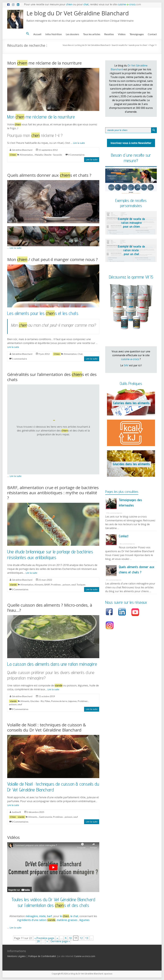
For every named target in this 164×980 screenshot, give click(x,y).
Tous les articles (92, 34)
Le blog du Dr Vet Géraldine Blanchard (78, 13)
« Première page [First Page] (44, 938)
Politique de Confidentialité (42, 956)
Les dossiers (72, 34)
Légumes (72, 701)
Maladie (39, 155)
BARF (47, 585)
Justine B (16, 812)
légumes (84, 920)
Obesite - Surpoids (53, 155)
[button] (28, 34)
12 (81, 938)
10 (70, 938)
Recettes (109, 34)
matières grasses (67, 920)
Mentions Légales (16, 956)
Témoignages (137, 34)
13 (87, 938)
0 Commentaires (20, 589)
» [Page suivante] (47, 941)
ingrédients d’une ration (32, 920)
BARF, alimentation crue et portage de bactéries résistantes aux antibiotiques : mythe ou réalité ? (53, 493)
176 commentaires (114, 513)
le (64, 916)
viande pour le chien (138, 45)
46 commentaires (127, 544)
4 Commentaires (76, 155)
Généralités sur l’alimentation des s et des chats (52, 377)
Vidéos (122, 34)
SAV (126, 365)
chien (69, 4)
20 (38, 941)
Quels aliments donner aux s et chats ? (49, 175)
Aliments (39, 585)
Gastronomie (46, 817)
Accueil (37, 34)
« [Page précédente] (57, 938)
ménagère (32, 916)
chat (86, 4)
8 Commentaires (20, 709)
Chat (80, 354)
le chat (74, 916)
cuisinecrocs (129, 4)
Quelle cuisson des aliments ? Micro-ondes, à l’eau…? (50, 608)
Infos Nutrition (54, 34)
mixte (42, 916)
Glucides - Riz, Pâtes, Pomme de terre (49, 701)
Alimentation (26, 155)
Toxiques (81, 585)
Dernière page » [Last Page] (60, 941)
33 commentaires (114, 580)
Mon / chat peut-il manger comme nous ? (52, 259)
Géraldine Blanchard (22, 150)
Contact (152, 34)
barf (49, 916)
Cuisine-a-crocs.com (85, 956)
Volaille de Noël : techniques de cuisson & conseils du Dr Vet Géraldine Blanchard (47, 727)
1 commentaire (19, 359)
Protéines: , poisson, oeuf (63, 585)
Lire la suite (79, 143)
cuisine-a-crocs (130, 359)
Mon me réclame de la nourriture (44, 63)
